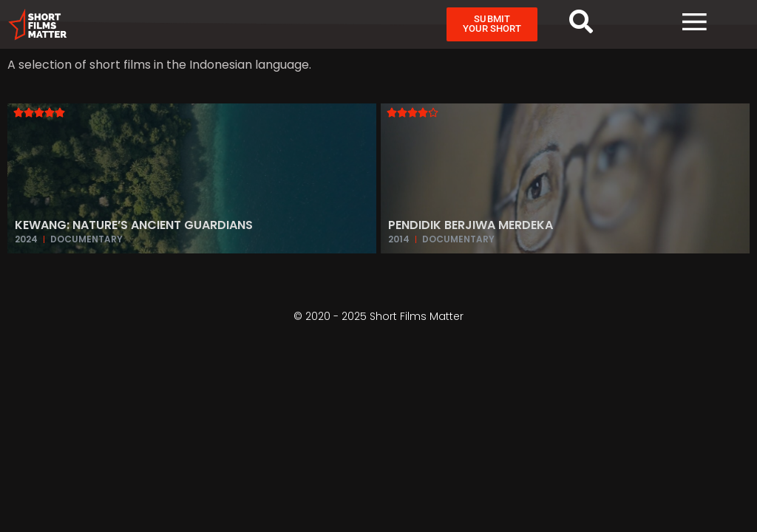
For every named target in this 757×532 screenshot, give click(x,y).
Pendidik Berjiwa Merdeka (471, 225)
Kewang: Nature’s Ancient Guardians (134, 225)
